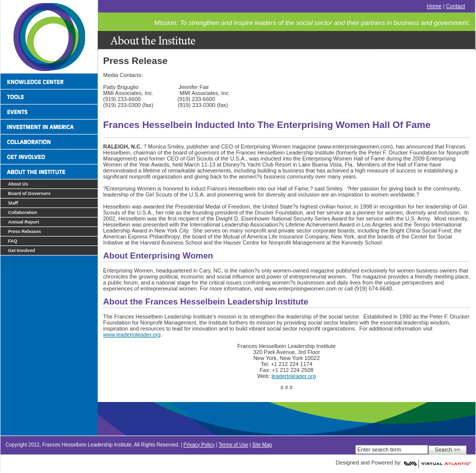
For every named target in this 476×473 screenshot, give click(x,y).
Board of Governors (29, 193)
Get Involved (22, 250)
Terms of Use (233, 445)
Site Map (262, 445)
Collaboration (23, 212)
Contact (455, 6)
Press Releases (25, 231)
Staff (13, 203)
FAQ (13, 241)
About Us (18, 184)
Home (434, 6)
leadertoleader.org (294, 376)
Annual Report (24, 222)
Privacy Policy (199, 445)
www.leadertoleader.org (132, 334)
